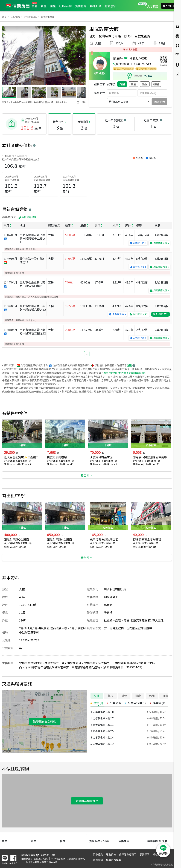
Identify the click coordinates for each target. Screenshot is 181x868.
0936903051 (124, 64)
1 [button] (87, 354)
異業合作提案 (113, 860)
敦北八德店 (140, 58)
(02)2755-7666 (40, 859)
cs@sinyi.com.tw (76, 859)
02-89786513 (142, 64)
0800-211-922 (48, 855)
